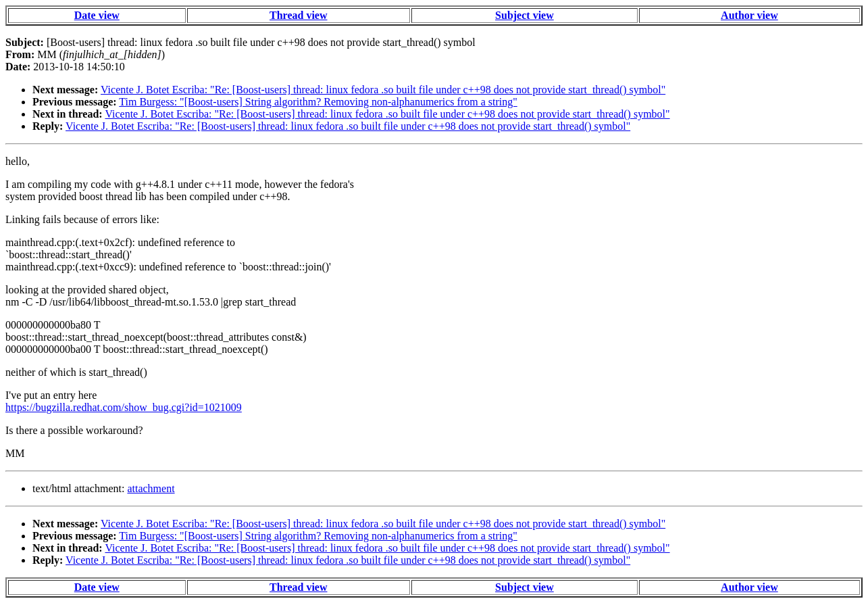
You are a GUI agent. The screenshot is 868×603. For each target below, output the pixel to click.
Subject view (525, 15)
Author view (749, 15)
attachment (151, 488)
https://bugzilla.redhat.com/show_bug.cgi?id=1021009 (124, 407)
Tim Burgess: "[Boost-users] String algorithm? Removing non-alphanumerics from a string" (318, 102)
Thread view (298, 15)
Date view (97, 15)
